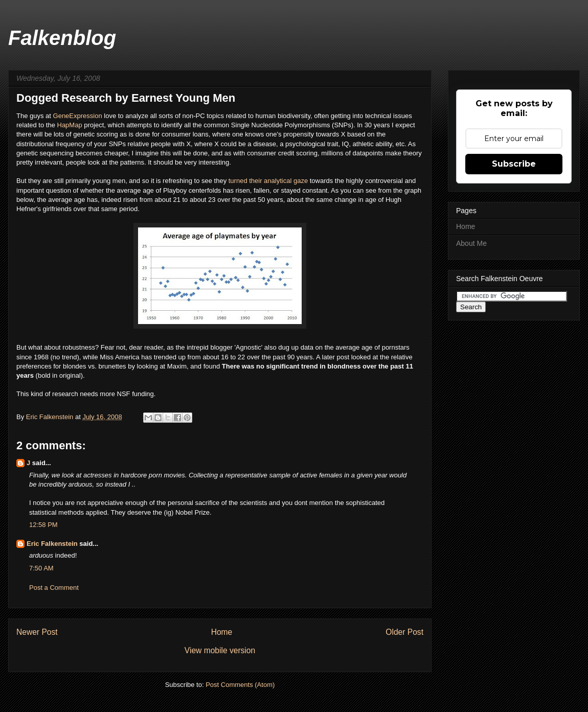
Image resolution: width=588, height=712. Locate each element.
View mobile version (220, 650)
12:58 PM (43, 525)
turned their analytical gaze (268, 181)
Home (222, 632)
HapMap (71, 125)
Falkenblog (62, 38)
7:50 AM (41, 568)
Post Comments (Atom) (240, 685)
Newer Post (37, 632)
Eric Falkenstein (52, 544)
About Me (471, 243)
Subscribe (514, 164)
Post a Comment (54, 588)
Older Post (404, 632)
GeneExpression (78, 116)
